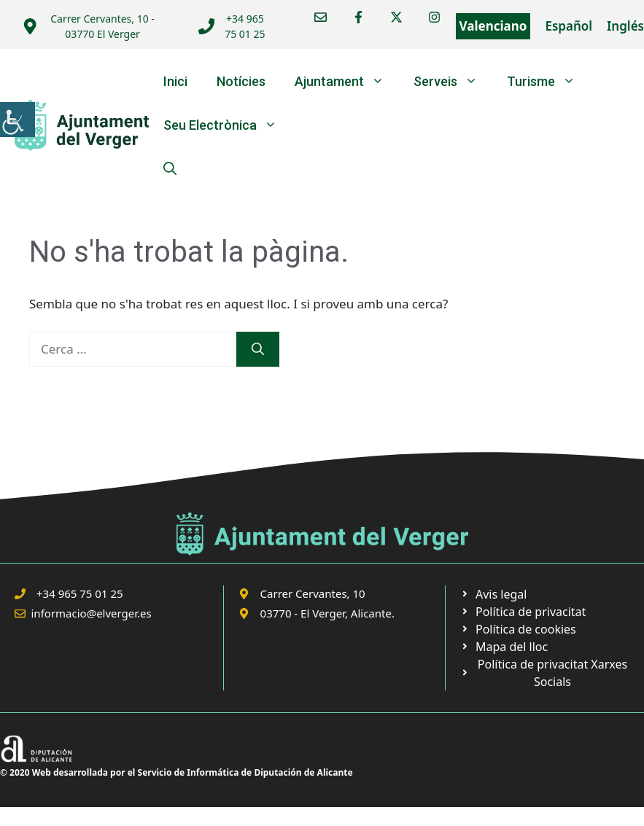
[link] (18, 120)
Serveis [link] (453, 82)
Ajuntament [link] (347, 82)
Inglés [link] (625, 26)
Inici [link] (175, 81)
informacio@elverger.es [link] (92, 613)
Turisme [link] (548, 82)
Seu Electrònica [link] (228, 125)
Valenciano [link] (493, 26)
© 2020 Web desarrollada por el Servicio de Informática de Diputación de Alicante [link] (176, 772)
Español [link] (569, 26)
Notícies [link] (241, 81)
